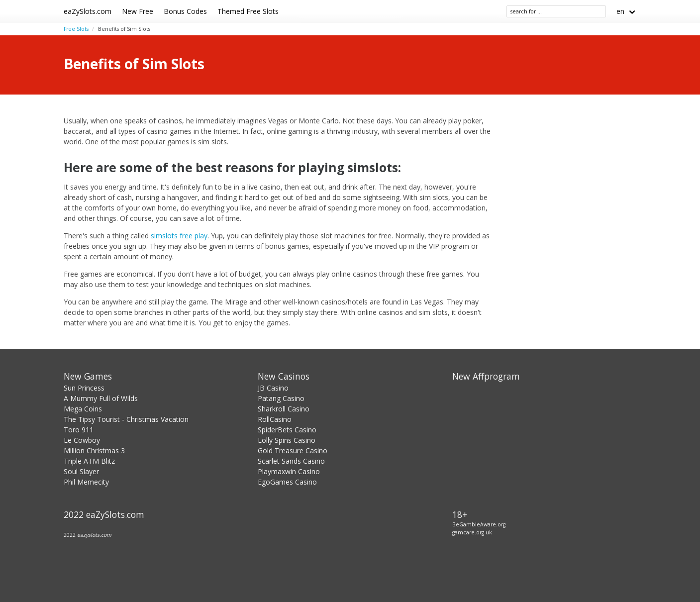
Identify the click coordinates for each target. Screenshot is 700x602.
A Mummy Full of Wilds (101, 398)
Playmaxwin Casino (289, 471)
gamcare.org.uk (472, 532)
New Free (138, 11)
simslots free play (179, 236)
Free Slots (76, 29)
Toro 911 (79, 430)
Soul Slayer (81, 471)
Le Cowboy (82, 440)
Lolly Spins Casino (287, 440)
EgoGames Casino (287, 482)
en (620, 11)
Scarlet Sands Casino (291, 461)
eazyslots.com (94, 535)
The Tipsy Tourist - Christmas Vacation (126, 419)
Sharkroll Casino (284, 409)
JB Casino (273, 388)
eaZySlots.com (88, 11)
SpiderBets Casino (287, 430)
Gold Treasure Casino (293, 451)
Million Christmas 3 (94, 451)
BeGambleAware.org (479, 524)
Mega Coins (83, 409)
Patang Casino (281, 398)
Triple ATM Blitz (89, 461)
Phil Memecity (86, 482)
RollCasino (275, 419)
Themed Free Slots (248, 11)
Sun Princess (84, 388)
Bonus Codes (185, 11)
